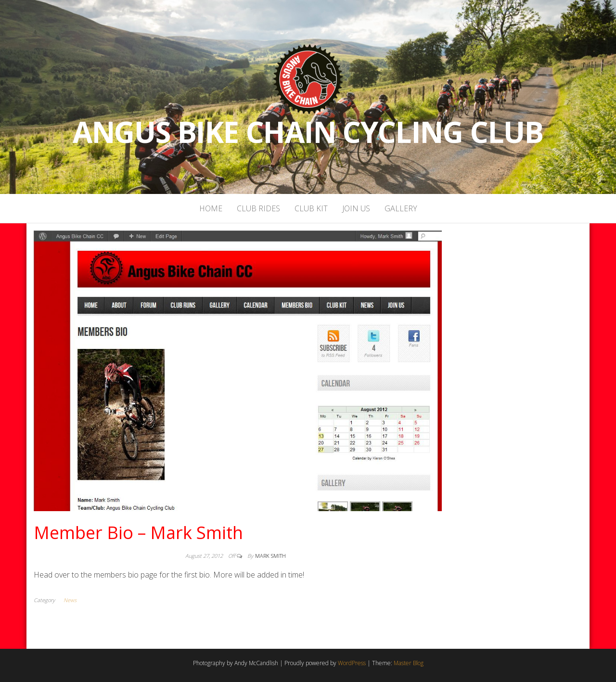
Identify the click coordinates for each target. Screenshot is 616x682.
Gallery (401, 208)
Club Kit (311, 208)
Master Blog (409, 663)
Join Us (356, 208)
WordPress (352, 663)
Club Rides (258, 208)
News (70, 600)
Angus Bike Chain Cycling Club (308, 132)
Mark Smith (270, 556)
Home (211, 208)
